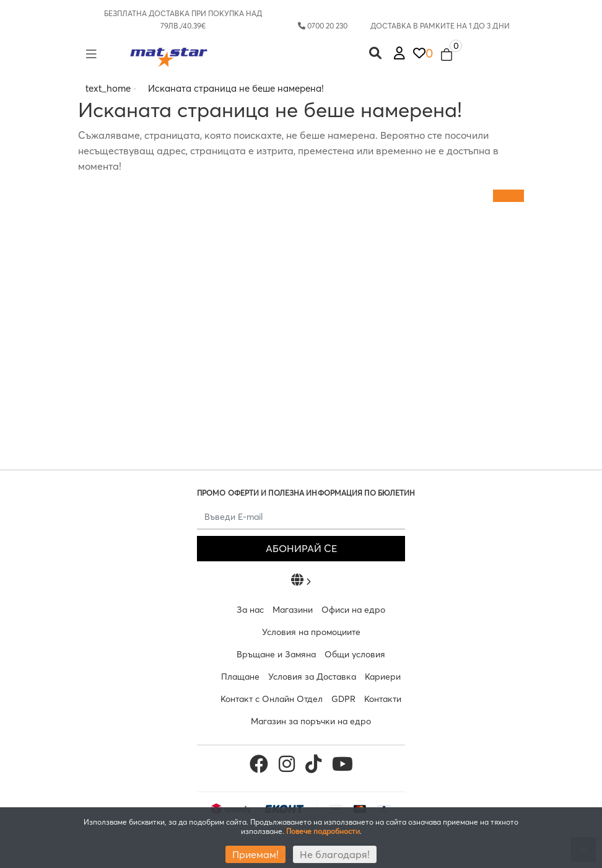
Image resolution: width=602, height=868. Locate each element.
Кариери (383, 677)
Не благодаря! (335, 854)
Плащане (240, 677)
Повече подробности (323, 831)
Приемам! (255, 854)
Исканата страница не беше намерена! (236, 88)
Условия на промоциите (311, 632)
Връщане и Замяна (276, 654)
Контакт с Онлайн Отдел (272, 699)
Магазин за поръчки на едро (311, 721)
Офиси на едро (353, 610)
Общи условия (355, 654)
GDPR (343, 699)
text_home (108, 88)
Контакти (383, 699)
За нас (250, 610)
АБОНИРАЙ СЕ (301, 548)
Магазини (293, 610)
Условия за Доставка (312, 677)
